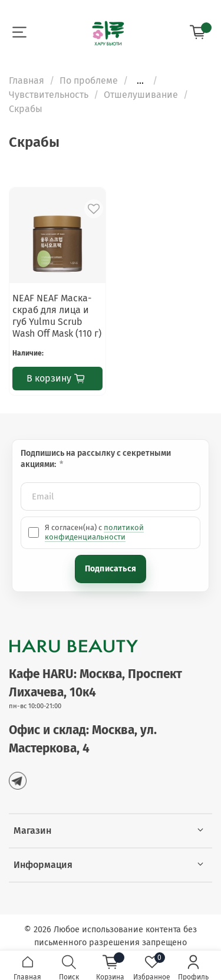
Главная (27, 80)
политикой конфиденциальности (94, 532)
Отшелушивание (141, 95)
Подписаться (111, 569)
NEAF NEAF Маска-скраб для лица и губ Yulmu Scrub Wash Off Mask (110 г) (57, 316)
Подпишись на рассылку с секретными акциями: (96, 459)
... (140, 81)
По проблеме (89, 80)
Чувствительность (49, 95)
